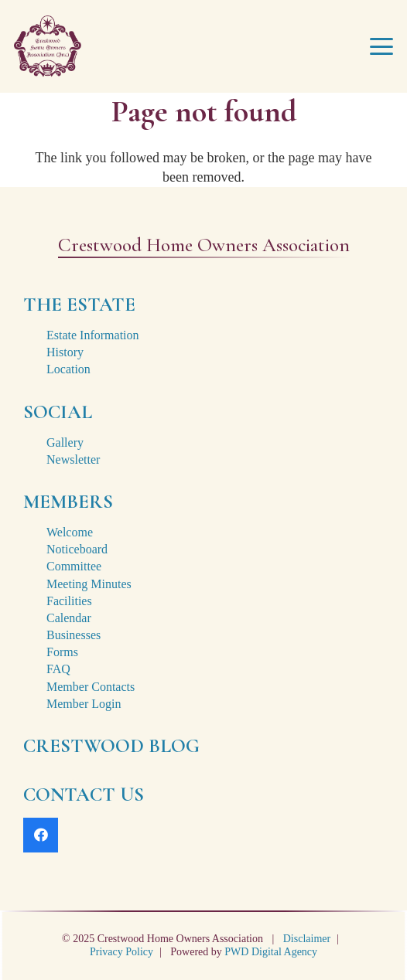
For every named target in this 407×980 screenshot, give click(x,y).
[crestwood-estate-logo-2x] (48, 46)
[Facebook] (41, 835)
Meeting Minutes (89, 584)
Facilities (69, 601)
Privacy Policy (121, 952)
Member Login (84, 704)
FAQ (58, 669)
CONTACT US (84, 795)
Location (68, 369)
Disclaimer (307, 939)
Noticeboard (77, 549)
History (65, 352)
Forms (62, 652)
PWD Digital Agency (271, 952)
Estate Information (93, 335)
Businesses (74, 635)
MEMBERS (68, 502)
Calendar (69, 618)
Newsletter (73, 459)
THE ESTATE (79, 305)
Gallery (65, 442)
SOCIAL (58, 412)
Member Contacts (91, 687)
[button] (382, 46)
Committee (74, 566)
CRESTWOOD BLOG (111, 746)
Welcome (70, 532)
